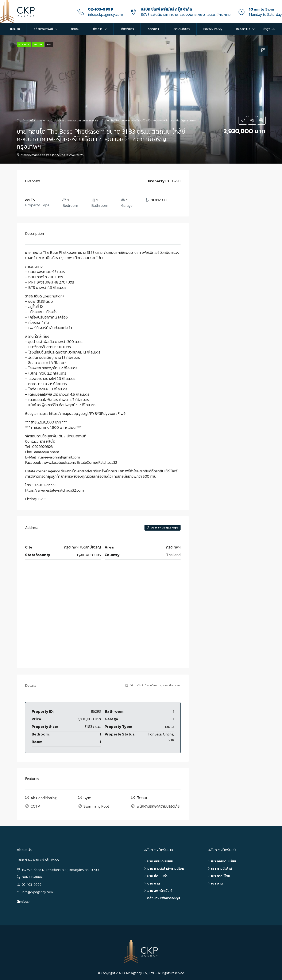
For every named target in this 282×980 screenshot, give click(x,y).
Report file (243, 29)
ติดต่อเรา (153, 29)
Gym (87, 797)
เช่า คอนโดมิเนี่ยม (224, 859)
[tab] (263, 51)
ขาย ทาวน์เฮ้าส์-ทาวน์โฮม (166, 867)
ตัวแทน (75, 29)
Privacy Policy (213, 29)
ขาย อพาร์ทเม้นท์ (159, 889)
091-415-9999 (32, 875)
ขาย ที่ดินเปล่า (157, 874)
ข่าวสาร (98, 29)
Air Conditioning (44, 797)
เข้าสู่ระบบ (269, 29)
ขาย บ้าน (154, 881)
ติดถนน (142, 797)
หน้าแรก (15, 29)
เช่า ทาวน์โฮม (221, 874)
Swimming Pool (96, 805)
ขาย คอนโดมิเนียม (160, 859)
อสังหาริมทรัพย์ (43, 29)
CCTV (35, 805)
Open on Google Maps (163, 528)
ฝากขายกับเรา (181, 29)
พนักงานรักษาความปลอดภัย (158, 805)
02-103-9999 (101, 9)
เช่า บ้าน (217, 881)
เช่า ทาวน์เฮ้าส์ (222, 867)
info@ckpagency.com (105, 14)
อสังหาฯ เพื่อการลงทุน (164, 896)
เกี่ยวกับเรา (127, 29)
